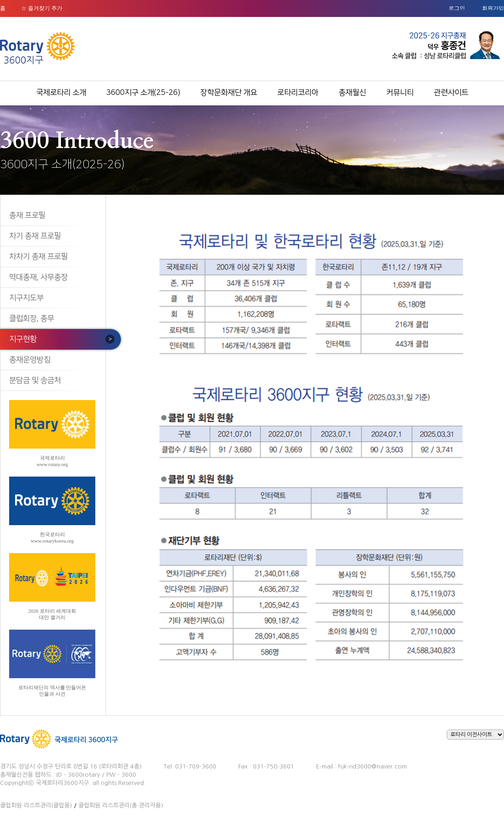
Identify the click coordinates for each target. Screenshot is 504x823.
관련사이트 (451, 93)
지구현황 (23, 339)
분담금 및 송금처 (35, 380)
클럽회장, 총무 (32, 318)
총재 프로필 (27, 215)
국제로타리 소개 (61, 93)
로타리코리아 (298, 93)
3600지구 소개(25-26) (143, 93)
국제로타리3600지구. (63, 783)
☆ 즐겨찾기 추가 (42, 8)
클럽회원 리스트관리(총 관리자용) (121, 805)
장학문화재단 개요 (229, 93)
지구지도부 (26, 298)
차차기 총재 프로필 (38, 257)
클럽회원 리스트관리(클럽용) (36, 805)
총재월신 (352, 93)
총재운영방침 (30, 360)
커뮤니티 (400, 93)
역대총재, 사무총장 (38, 277)
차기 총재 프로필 (35, 236)
